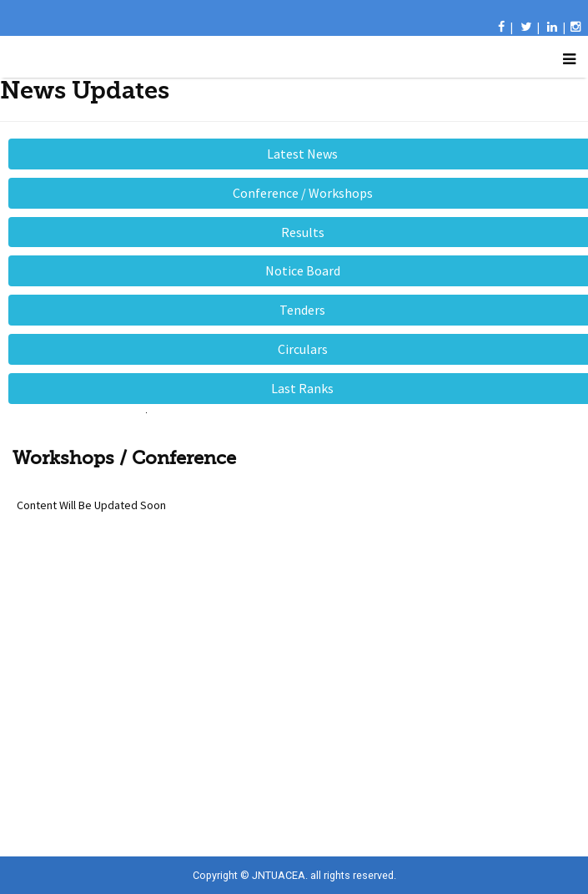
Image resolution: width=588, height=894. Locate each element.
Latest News (302, 154)
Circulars (303, 349)
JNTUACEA (279, 875)
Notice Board (303, 270)
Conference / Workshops (303, 193)
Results (303, 232)
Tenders (302, 310)
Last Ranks (302, 388)
